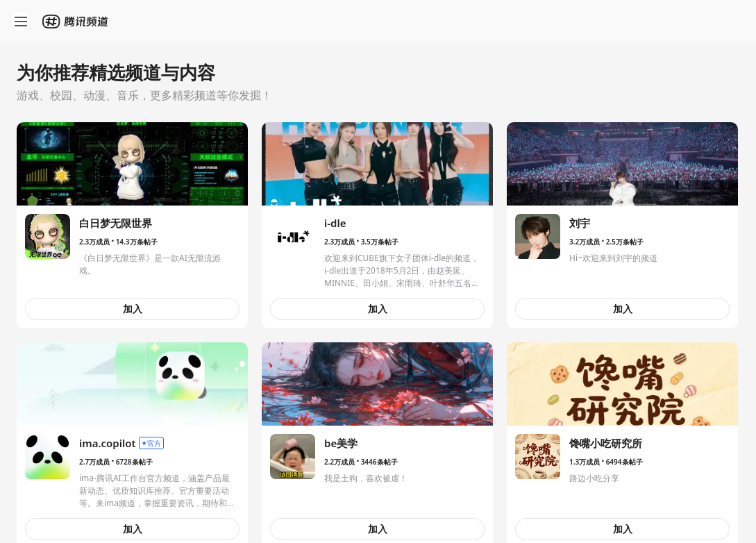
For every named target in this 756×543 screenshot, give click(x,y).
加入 (133, 309)
